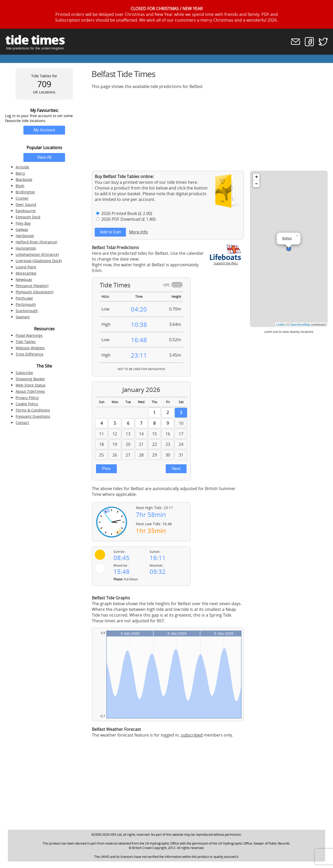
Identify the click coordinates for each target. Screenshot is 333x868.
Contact (22, 423)
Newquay (24, 279)
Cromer (22, 198)
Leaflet (281, 325)
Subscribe (24, 373)
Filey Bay (23, 223)
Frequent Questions (33, 416)
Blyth (20, 186)
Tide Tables (26, 342)
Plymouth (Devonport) (34, 292)
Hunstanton (26, 248)
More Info (139, 232)
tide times (35, 40)
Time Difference (30, 354)
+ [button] (256, 177)
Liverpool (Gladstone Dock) (39, 261)
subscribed (192, 735)
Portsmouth (26, 304)
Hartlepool (25, 236)
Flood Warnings (29, 335)
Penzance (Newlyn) (32, 286)
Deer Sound (26, 204)
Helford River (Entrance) (36, 242)
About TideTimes (30, 391)
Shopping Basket (30, 379)
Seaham (23, 317)
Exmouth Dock (28, 217)
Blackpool (24, 179)
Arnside (22, 167)
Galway (22, 229)
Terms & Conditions (33, 410)
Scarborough (27, 311)
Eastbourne (26, 211)
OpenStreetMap (300, 325)
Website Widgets (30, 348)
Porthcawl (24, 298)
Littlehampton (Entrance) (37, 254)
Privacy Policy (27, 398)
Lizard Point (26, 267)
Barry (20, 173)
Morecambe (26, 273)
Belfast (287, 238)
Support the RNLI (226, 261)
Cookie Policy (27, 404)
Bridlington (25, 192)
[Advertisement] (210, 130)
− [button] (256, 184)
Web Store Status (31, 385)
